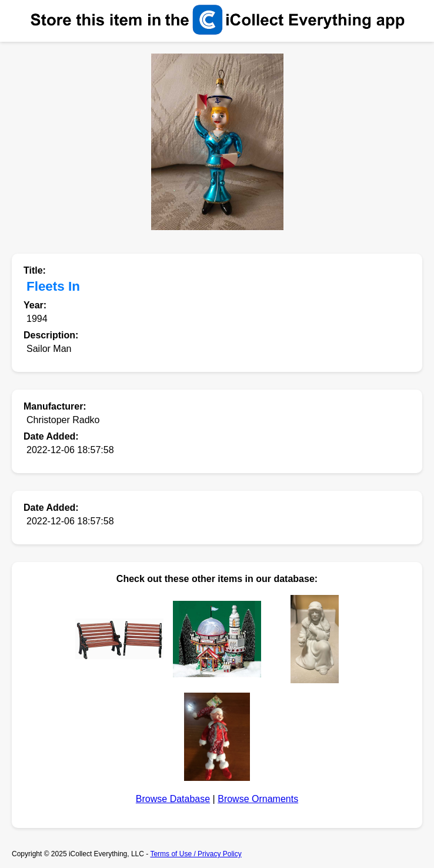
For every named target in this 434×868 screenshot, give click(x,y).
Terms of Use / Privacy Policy (196, 854)
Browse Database (173, 799)
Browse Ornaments (258, 799)
